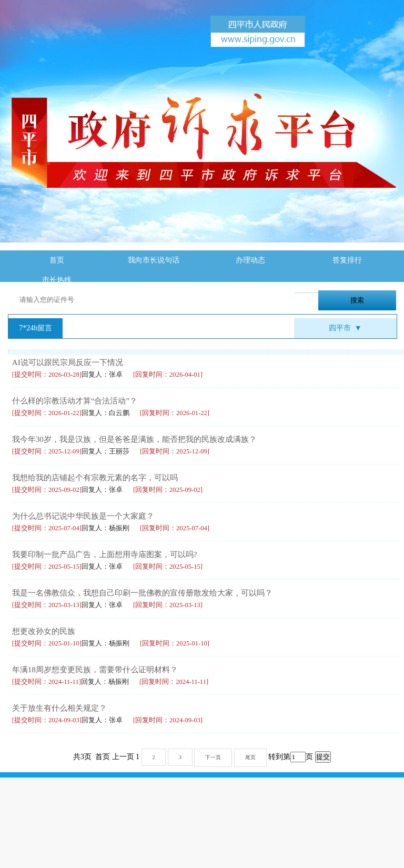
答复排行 (347, 260)
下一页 (213, 757)
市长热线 (57, 280)
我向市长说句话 (154, 260)
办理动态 (250, 260)
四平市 (345, 328)
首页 (57, 260)
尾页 (250, 757)
